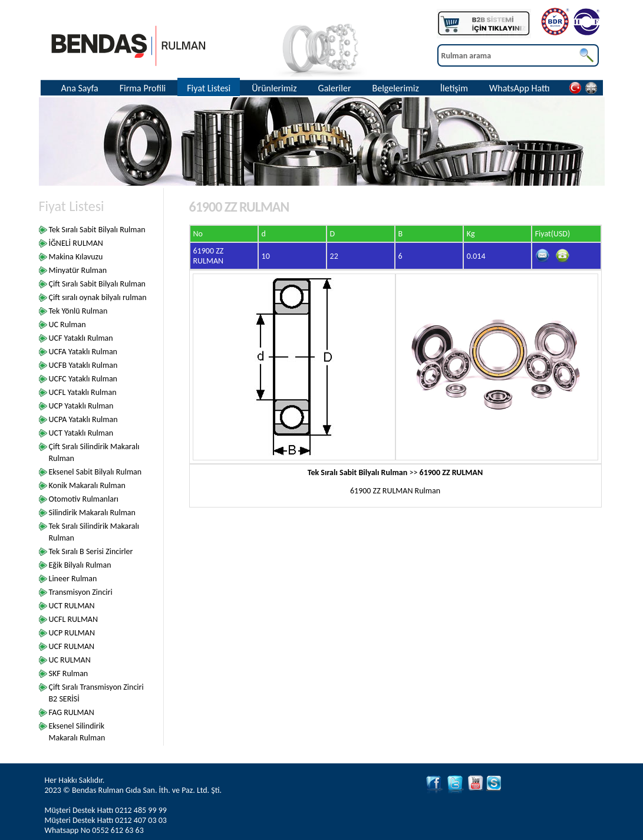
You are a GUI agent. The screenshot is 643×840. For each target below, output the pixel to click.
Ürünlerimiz (274, 88)
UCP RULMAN (72, 633)
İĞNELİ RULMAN (76, 243)
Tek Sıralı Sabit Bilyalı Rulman (97, 230)
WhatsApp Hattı (520, 88)
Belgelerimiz (395, 88)
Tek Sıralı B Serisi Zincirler (91, 551)
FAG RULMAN (72, 712)
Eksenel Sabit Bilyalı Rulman (95, 472)
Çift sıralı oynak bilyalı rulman (98, 297)
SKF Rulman (69, 673)
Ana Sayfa (80, 88)
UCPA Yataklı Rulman (83, 419)
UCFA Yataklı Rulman (83, 352)
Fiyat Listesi (209, 88)
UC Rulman (67, 325)
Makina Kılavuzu (76, 257)
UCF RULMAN (72, 646)
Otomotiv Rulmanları (84, 499)
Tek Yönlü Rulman (78, 311)
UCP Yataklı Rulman (81, 406)
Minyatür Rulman (78, 270)
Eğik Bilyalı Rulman (80, 565)
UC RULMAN (70, 660)
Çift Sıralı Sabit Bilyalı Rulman (97, 284)
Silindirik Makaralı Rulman (92, 513)
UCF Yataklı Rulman (81, 338)
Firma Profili (143, 88)
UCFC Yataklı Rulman (83, 379)
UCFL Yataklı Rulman (83, 392)
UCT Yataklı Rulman (81, 433)
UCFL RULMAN (74, 619)
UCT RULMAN (72, 606)
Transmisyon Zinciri (81, 592)
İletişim (454, 88)
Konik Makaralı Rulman (87, 485)
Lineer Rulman (73, 579)
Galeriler (335, 88)
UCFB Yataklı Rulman (83, 365)
